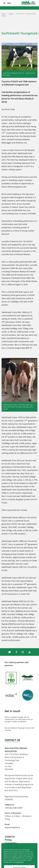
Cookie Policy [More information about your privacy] (19, 865)
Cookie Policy (11, 843)
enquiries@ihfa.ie (12, 827)
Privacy (8, 840)
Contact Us (10, 836)
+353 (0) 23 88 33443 (14, 808)
